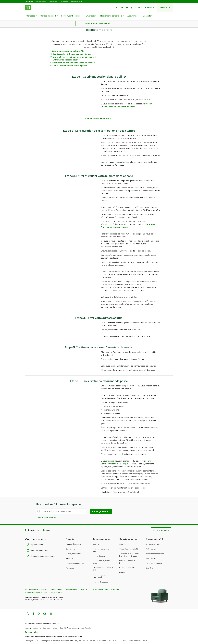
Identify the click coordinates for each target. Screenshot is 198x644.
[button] (117, 7)
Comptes (32, 16)
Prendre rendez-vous (39, 544)
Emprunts (91, 16)
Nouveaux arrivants (127, 562)
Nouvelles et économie (155, 547)
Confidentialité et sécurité (36, 583)
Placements (64, 2)
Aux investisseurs (153, 552)
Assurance (133, 16)
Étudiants (123, 566)
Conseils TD (124, 538)
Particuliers (29, 2)
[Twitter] (28, 608)
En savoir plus (32, 626)
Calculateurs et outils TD (129, 543)
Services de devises (100, 576)
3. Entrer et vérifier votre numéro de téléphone (72, 51)
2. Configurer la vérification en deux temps (71, 48)
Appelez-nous (36, 538)
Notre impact (151, 543)
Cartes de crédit (49, 16)
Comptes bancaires (74, 538)
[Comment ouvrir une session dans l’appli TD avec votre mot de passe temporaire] (99, 112)
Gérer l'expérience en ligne (36, 586)
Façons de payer (99, 550)
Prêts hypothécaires (72, 16)
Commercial (53, 2)
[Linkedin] (51, 608)
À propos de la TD (77, 2)
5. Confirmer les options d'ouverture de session (73, 57)
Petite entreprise (41, 2)
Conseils (148, 16)
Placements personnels (112, 16)
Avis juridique (57, 583)
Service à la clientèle (154, 557)
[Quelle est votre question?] (61, 505)
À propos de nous (100, 583)
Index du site (56, 586)
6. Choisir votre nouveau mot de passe (69, 59)
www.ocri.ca (31, 639)
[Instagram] (39, 608)
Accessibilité (72, 583)
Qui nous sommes (153, 538)
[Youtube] (45, 608)
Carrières (150, 562)
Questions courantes (47, 511)
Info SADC (85, 583)
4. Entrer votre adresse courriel (65, 54)
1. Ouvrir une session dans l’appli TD (67, 45)
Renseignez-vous (101, 505)
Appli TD (96, 538)
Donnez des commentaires (42, 550)
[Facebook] (33, 608)
